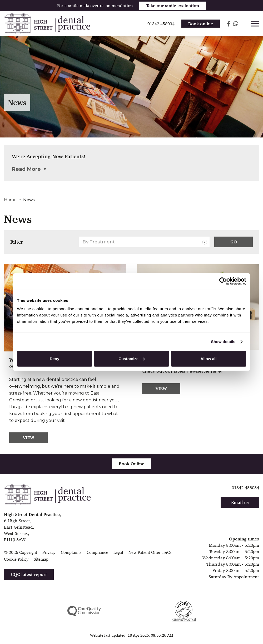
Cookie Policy (16, 559)
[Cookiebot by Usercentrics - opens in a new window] (223, 281)
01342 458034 (245, 488)
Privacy (49, 552)
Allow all (209, 358)
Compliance (97, 552)
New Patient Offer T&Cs (150, 552)
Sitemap (41, 559)
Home (10, 200)
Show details (223, 342)
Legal (118, 552)
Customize (132, 358)
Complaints (71, 552)
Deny (55, 358)
